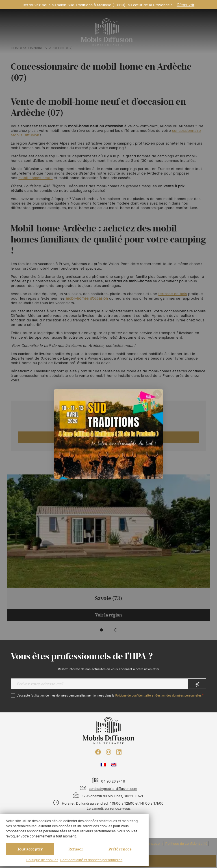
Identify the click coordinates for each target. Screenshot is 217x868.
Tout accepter (30, 849)
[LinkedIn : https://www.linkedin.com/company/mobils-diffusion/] (119, 752)
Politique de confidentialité (186, 844)
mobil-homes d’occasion (87, 298)
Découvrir (185, 5)
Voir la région (108, 615)
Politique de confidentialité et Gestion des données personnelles (158, 696)
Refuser (76, 849)
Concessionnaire (27, 48)
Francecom (154, 844)
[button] (101, 630)
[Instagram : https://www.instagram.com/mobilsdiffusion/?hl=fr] (108, 752)
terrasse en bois (173, 294)
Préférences (120, 849)
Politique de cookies (42, 860)
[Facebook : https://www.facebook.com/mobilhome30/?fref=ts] (98, 752)
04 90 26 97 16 (113, 781)
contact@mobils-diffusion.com (113, 789)
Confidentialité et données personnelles (91, 860)
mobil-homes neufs (35, 178)
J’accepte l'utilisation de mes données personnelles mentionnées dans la (109, 696)
